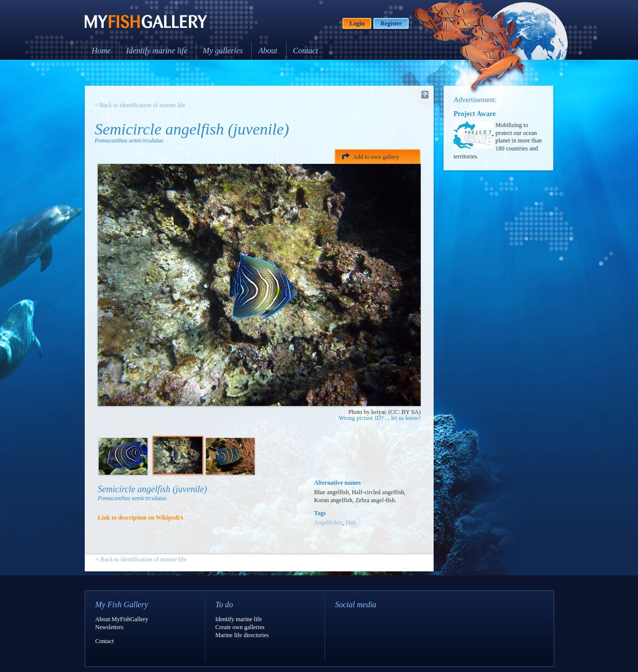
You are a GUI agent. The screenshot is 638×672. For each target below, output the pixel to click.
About (268, 51)
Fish (351, 523)
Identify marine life (157, 51)
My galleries (223, 51)
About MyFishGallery (122, 619)
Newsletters (109, 627)
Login (357, 23)
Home (101, 51)
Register (391, 23)
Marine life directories (242, 635)
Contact (306, 51)
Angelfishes (328, 523)
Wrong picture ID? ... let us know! (380, 418)
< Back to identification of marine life (140, 105)
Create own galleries (240, 627)
